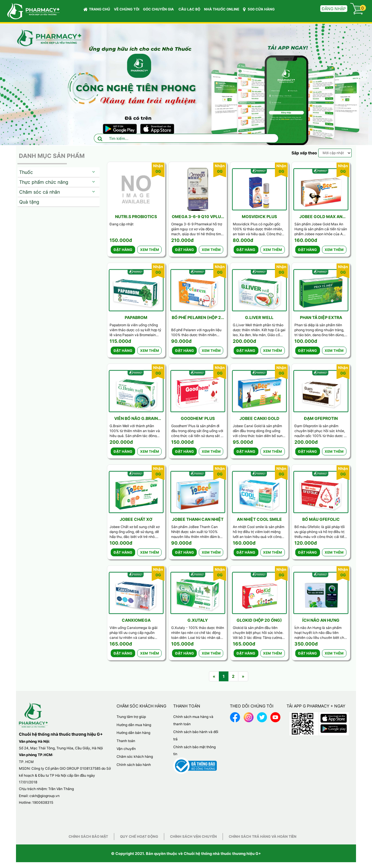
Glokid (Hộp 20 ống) (259, 620)
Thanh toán (126, 741)
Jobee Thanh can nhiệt (198, 519)
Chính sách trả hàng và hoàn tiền (263, 836)
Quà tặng (29, 202)
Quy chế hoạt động (139, 836)
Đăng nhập (334, 9)
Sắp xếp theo (304, 153)
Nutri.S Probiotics (136, 216)
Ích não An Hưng (321, 620)
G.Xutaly (198, 620)
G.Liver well (259, 317)
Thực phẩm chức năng (44, 182)
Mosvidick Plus (259, 216)
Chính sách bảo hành (134, 765)
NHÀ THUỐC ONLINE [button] (222, 9)
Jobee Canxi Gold (259, 418)
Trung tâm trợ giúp (131, 717)
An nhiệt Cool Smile (259, 519)
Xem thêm (150, 250)
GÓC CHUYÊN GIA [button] (159, 11)
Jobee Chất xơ (136, 519)
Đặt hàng (123, 250)
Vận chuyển (126, 749)
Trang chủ (97, 9)
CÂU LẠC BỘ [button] (189, 9)
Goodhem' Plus (198, 418)
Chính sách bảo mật (88, 836)
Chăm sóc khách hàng (135, 756)
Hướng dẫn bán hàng (133, 733)
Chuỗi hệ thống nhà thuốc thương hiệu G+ (222, 853)
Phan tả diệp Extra (321, 317)
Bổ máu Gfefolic (321, 519)
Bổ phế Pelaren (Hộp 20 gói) (198, 318)
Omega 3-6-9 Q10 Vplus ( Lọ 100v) (198, 217)
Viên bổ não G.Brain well (136, 419)
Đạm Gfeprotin (321, 418)
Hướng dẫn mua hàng (134, 725)
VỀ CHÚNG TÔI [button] (127, 9)
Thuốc (26, 172)
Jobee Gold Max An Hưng (321, 217)
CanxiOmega (136, 620)
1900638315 (43, 802)
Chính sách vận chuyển (193, 836)
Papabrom (136, 317)
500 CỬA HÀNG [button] (259, 9)
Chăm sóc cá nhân (40, 192)
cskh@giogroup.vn (44, 796)
